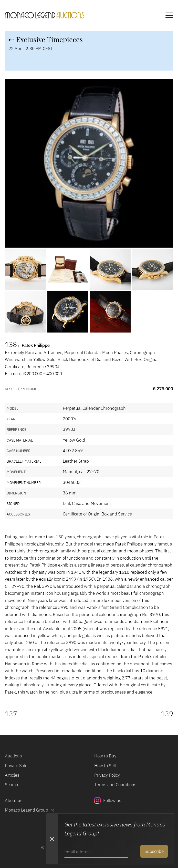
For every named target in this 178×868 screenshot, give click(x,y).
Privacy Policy (107, 775)
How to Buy (105, 756)
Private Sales (17, 765)
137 (11, 714)
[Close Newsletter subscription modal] (52, 839)
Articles (12, 775)
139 (167, 714)
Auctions (13, 756)
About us (14, 800)
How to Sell (105, 765)
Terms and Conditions (115, 784)
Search (12, 784)
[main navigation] (169, 16)
